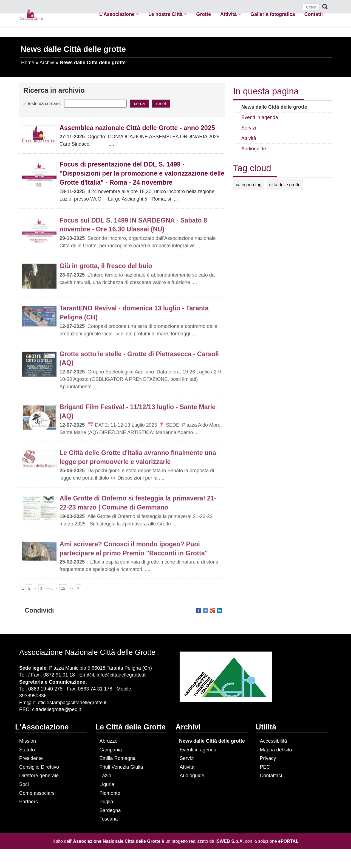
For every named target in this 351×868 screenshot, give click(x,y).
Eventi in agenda (198, 750)
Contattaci (271, 776)
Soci (24, 784)
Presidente (31, 758)
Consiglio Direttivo (39, 767)
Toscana (109, 819)
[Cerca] (311, 7)
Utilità (266, 727)
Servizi (187, 758)
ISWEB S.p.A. (230, 841)
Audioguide (192, 776)
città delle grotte (285, 185)
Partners (29, 802)
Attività (231, 14)
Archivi (47, 63)
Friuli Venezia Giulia (121, 767)
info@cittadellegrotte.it (121, 675)
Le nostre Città (168, 14)
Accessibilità (274, 741)
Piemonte (110, 793)
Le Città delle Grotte (131, 727)
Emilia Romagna (118, 758)
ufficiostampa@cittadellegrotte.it (71, 703)
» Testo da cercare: (42, 103)
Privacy (268, 758)
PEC (265, 767)
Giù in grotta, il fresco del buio (106, 268)
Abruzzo (109, 741)
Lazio (105, 776)
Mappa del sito (276, 750)
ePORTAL (288, 841)
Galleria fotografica (273, 14)
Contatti (314, 14)
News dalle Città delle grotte (212, 741)
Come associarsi (37, 793)
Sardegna (110, 810)
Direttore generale (39, 776)
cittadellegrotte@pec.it (56, 709)
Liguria (107, 784)
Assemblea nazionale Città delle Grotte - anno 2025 (137, 128)
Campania (111, 750)
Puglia (106, 802)
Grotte (204, 14)
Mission (28, 741)
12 (63, 588)
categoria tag (249, 185)
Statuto (27, 750)
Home (28, 63)
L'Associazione (119, 14)
